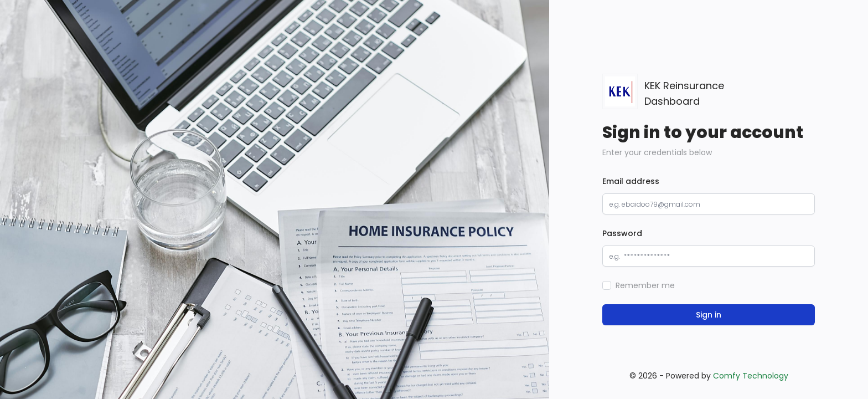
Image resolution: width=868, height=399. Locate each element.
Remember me (645, 285)
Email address (631, 181)
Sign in (709, 315)
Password (622, 233)
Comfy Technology (751, 376)
